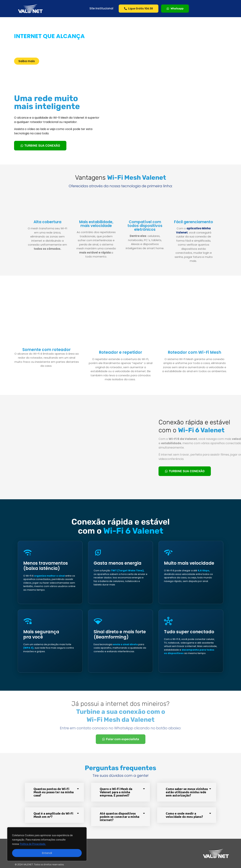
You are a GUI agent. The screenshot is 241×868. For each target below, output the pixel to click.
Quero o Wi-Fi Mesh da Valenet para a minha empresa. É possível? (116, 792)
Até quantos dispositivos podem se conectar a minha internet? (120, 817)
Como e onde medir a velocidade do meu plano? (184, 815)
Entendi (47, 853)
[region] (47, 844)
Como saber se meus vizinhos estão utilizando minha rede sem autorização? (187, 792)
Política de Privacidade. (33, 844)
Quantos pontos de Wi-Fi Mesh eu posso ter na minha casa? (54, 792)
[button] (54, 792)
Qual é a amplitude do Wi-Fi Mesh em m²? (53, 815)
